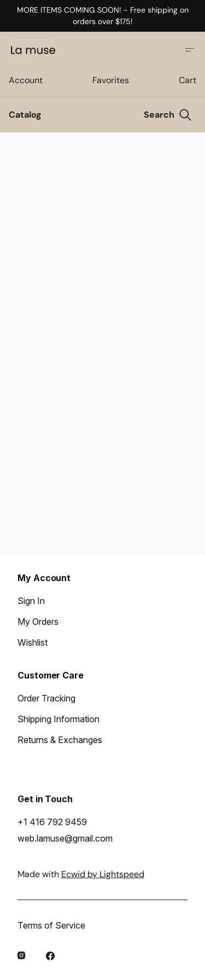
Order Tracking (46, 698)
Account (25, 80)
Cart (188, 80)
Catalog (25, 115)
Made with (81, 874)
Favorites (110, 80)
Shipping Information (58, 719)
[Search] (168, 115)
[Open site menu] (190, 50)
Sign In (31, 601)
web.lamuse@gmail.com (65, 838)
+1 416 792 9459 (52, 822)
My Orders (38, 622)
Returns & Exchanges (60, 740)
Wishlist (33, 642)
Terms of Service (51, 925)
